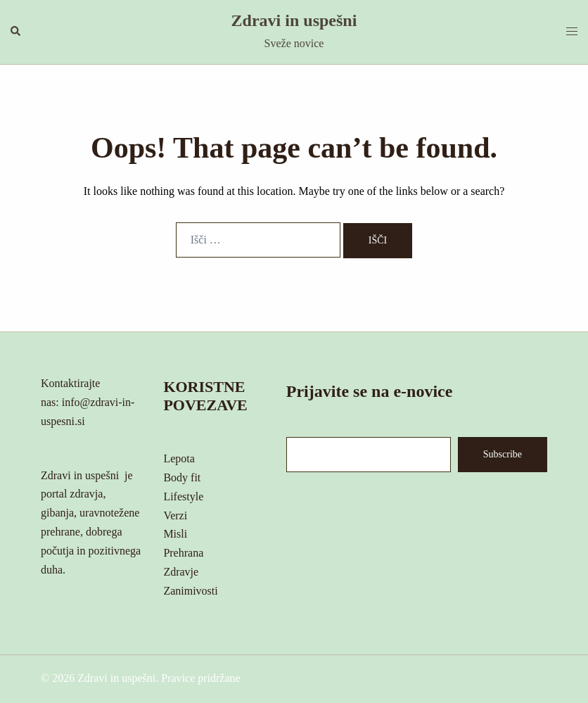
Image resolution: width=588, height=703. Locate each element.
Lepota (179, 458)
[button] (16, 32)
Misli (175, 534)
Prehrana (183, 553)
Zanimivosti (190, 591)
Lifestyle (183, 496)
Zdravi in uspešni (294, 20)
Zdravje (181, 572)
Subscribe (503, 454)
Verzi (175, 515)
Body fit (182, 477)
